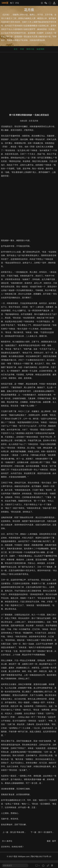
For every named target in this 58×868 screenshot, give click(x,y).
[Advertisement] (29, 82)
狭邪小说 (30, 49)
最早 (54, 841)
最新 (49, 841)
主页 (31, 121)
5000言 (5, 3)
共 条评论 (7, 841)
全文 (16, 49)
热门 (12, 3)
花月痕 (35, 121)
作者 (22, 49)
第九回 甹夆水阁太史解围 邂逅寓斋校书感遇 (29, 832)
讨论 (17, 3)
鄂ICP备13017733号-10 (41, 856)
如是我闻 (40, 49)
